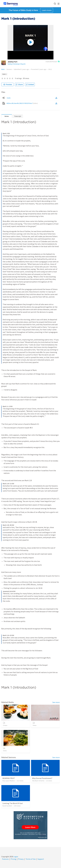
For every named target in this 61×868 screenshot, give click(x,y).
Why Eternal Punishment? (42, 778)
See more (56, 702)
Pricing (13, 859)
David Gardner (7, 806)
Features (5, 859)
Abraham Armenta (38, 781)
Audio (9, 98)
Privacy (21, 859)
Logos (16, 857)
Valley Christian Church (17, 64)
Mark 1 (4, 74)
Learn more (47, 10)
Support (41, 859)
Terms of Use (31, 859)
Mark (3, 69)
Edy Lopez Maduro (9, 781)
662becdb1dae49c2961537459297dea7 (22, 103)
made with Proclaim (53, 62)
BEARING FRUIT (9, 778)
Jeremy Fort (12, 62)
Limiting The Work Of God (12, 803)
